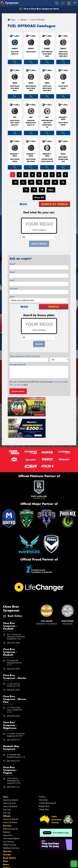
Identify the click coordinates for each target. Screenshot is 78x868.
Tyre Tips (7, 787)
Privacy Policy (58, 382)
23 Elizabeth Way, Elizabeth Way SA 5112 (16, 731)
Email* (12, 280)
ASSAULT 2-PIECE (47, 155)
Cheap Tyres (44, 784)
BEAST (63, 154)
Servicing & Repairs (11, 813)
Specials (7, 826)
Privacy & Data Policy (17, 862)
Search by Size (9, 778)
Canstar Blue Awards (47, 778)
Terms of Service (16, 385)
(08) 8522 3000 (13, 665)
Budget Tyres (44, 781)
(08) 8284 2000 (13, 691)
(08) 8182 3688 (13, 618)
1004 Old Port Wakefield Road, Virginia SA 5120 (14, 756)
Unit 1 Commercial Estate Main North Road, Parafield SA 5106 (16, 611)
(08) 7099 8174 (13, 714)
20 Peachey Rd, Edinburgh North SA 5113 (14, 637)
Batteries (7, 807)
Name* (13, 264)
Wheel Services (10, 819)
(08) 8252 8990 (13, 644)
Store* (12, 297)
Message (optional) (18, 364)
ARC (63, 83)
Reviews (7, 849)
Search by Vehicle (11, 775)
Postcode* (14, 289)
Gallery (7, 842)
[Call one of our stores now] (74, 864)
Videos (7, 846)
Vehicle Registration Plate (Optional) (25, 356)
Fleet (5, 836)
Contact (7, 829)
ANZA (15, 83)
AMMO (15, 49)
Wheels (7, 791)
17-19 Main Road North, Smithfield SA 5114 (14, 685)
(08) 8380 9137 (13, 762)
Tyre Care (7, 784)
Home (12, 20)
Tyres (6, 771)
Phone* (13, 272)
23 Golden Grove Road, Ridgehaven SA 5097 (16, 709)
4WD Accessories (10, 804)
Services (7, 800)
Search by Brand (10, 781)
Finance (42, 771)
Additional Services (11, 823)
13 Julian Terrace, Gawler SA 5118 (13, 660)
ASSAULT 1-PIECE (63, 118)
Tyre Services (8, 816)
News (6, 839)
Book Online (9, 833)
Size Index (43, 775)
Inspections (8, 810)
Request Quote (18, 391)
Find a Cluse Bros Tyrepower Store (39, 9)
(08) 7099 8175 (13, 736)
